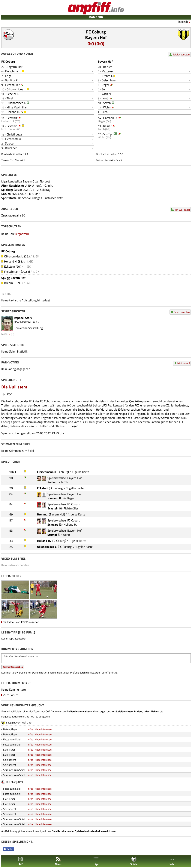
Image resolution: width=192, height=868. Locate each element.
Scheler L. (13, 94)
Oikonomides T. (16, 103)
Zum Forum (11, 695)
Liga (96, 861)
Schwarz (12, 118)
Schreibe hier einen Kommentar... (96, 658)
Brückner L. (12, 148)
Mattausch (108, 71)
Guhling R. (12, 80)
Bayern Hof (96, 37)
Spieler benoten (181, 54)
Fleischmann (13, 71)
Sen (104, 89)
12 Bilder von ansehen (21, 622)
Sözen (107, 103)
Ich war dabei (183, 210)
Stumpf (108, 134)
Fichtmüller (12, 85)
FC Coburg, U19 (14, 782)
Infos (30, 729)
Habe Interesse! (43, 729)
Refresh (183, 22)
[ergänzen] (22, 234)
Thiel (10, 98)
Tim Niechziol (17, 160)
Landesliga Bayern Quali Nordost (29, 181)
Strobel (10, 143)
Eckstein (12, 126)
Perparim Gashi (113, 160)
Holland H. (13, 112)
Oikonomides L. (16, 89)
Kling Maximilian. (17, 107)
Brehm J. (107, 76)
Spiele (134, 861)
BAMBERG (96, 17)
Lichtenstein (13, 139)
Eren (105, 112)
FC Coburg (96, 32)
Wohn (107, 107)
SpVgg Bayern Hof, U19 (19, 722)
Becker (108, 67)
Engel (9, 76)
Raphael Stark (23, 318)
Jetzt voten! (183, 363)
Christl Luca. (14, 134)
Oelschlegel (109, 80)
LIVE (20, 861)
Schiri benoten (182, 312)
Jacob (105, 98)
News (58, 861)
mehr (172, 861)
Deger (105, 85)
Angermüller (15, 67)
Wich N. (106, 94)
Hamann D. (110, 118)
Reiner (107, 126)
